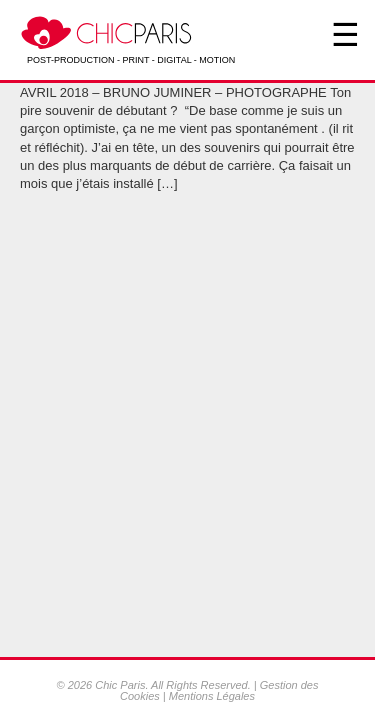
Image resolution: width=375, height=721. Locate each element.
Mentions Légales (212, 696)
